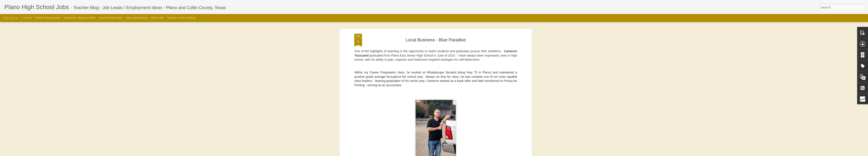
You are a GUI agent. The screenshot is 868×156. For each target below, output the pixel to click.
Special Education (111, 18)
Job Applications (137, 18)
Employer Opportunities (80, 18)
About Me (157, 18)
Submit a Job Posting (181, 18)
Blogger (496, 154)
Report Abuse (509, 154)
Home (27, 18)
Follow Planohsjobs (48, 18)
